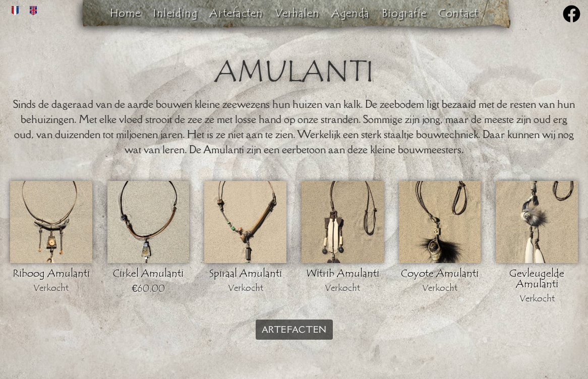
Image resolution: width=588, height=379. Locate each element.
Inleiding (175, 13)
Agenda (350, 13)
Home (125, 13)
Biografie (404, 13)
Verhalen (297, 13)
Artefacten (236, 13)
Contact (458, 13)
